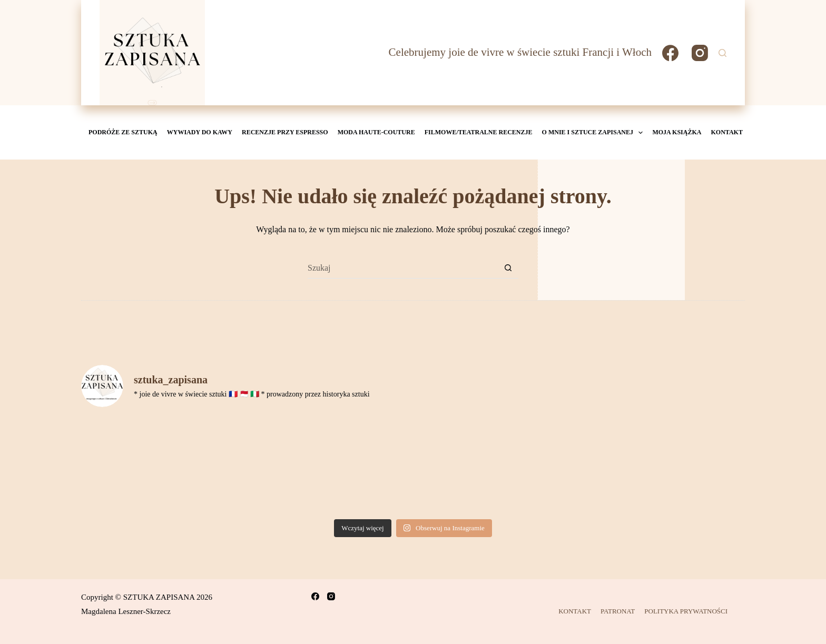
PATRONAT (618, 611)
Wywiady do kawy (200, 132)
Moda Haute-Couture (376, 132)
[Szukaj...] (402, 268)
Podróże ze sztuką (123, 132)
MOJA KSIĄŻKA (677, 132)
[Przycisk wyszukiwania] (508, 268)
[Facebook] (670, 53)
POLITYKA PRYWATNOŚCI (686, 611)
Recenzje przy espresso (285, 132)
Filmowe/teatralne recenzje (479, 132)
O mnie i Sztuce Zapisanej (594, 133)
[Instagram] (700, 53)
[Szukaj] (722, 53)
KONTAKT (726, 132)
